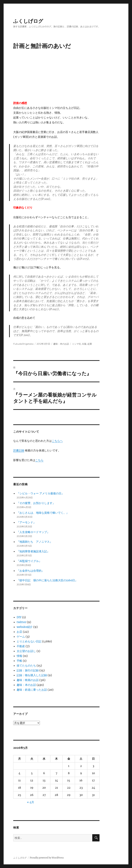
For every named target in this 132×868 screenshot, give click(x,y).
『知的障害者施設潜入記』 (33, 551)
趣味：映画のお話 (28, 680)
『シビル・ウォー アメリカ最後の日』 (40, 493)
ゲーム (21, 637)
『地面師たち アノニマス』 (35, 542)
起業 (90, 344)
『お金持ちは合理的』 (30, 571)
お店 (19, 632)
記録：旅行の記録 (28, 670)
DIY (19, 617)
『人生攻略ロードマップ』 (33, 532)
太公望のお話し (26, 651)
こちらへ (57, 441)
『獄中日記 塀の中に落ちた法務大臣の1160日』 (47, 580)
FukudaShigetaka (23, 344)
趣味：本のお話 (61, 344)
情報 (19, 656)
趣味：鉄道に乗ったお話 (32, 690)
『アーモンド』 (26, 522)
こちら (39, 460)
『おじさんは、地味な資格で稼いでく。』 (43, 513)
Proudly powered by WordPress (47, 858)
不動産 (21, 646)
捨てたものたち (26, 665)
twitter (21, 622)
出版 (84, 344)
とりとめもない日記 (29, 641)
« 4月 (31, 802)
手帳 (19, 661)
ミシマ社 (76, 344)
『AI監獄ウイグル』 (29, 561)
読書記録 (19, 450)
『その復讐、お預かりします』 (36, 503)
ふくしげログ (28, 21)
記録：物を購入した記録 (32, 675)
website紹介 (25, 627)
